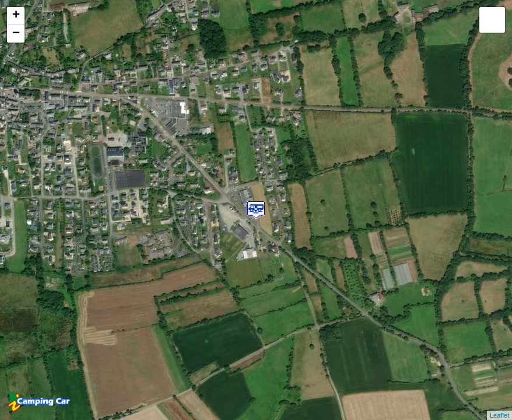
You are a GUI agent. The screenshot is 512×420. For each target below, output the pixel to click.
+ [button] (16, 16)
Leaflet (499, 415)
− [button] (16, 34)
